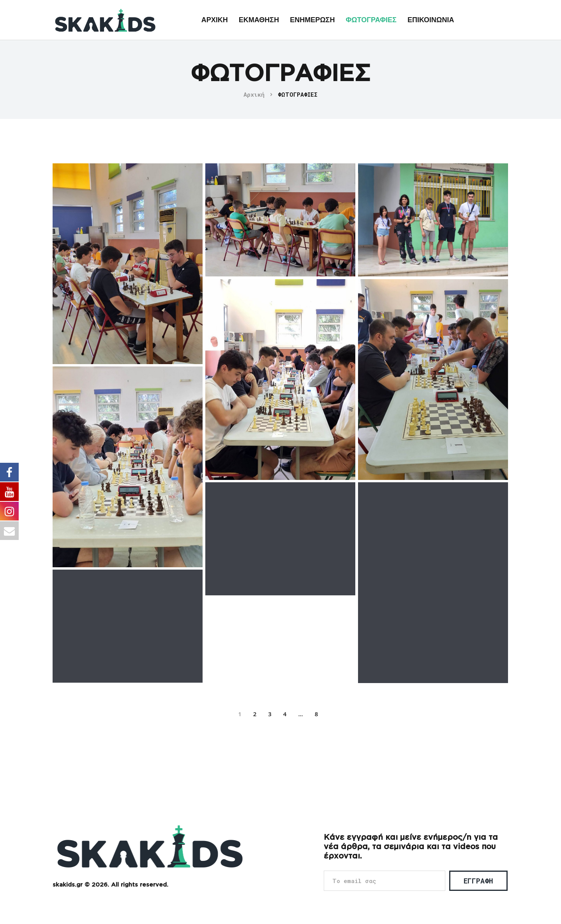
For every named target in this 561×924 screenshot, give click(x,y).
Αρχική (254, 95)
